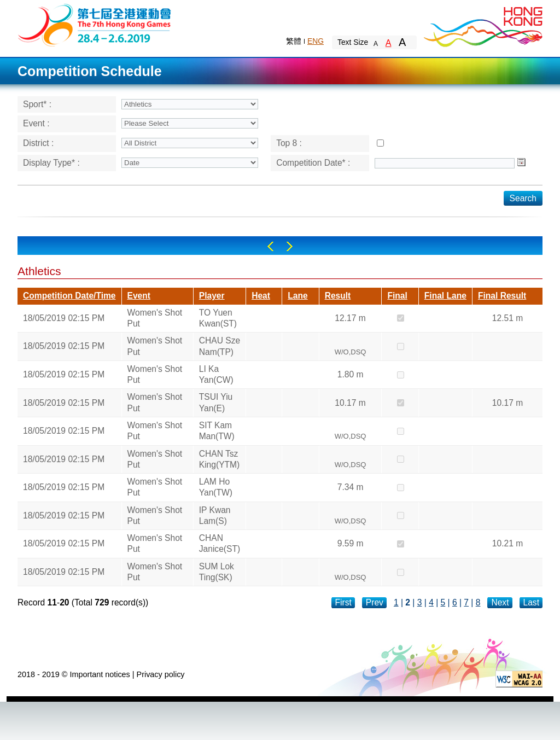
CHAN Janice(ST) (220, 543)
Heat (261, 296)
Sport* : (37, 104)
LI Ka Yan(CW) (216, 374)
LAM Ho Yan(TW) (216, 487)
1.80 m (351, 374)
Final (397, 296)
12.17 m (350, 318)
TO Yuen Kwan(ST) (218, 318)
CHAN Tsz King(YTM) (220, 459)
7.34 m (351, 487)
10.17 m (350, 403)
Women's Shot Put (155, 318)
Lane (297, 296)
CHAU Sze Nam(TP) (220, 346)
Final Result (502, 296)
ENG (316, 41)
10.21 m (507, 543)
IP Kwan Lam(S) (215, 515)
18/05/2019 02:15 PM (64, 318)
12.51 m (507, 318)
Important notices (100, 674)
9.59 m (351, 543)
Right (290, 246)
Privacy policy (161, 674)
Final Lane (445, 296)
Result (338, 296)
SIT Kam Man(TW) (217, 431)
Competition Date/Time (69, 296)
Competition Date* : (313, 163)
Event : (36, 123)
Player (212, 296)
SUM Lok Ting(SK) (217, 572)
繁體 (294, 41)
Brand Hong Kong (482, 25)
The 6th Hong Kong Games (95, 24)
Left (270, 246)
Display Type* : (51, 163)
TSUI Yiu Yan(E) (216, 402)
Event (139, 296)
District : (38, 143)
